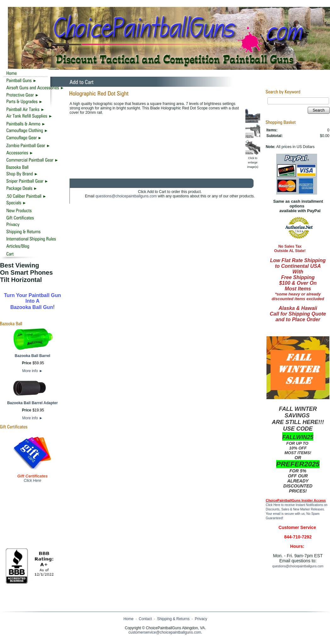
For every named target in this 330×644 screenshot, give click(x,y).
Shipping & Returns (173, 619)
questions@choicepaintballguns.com (126, 196)
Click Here (32, 481)
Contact (145, 619)
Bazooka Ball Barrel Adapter (33, 403)
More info (33, 371)
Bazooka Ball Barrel (33, 356)
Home (128, 619)
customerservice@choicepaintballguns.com (165, 632)
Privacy (201, 619)
